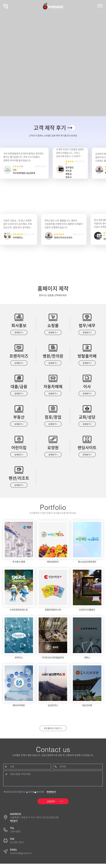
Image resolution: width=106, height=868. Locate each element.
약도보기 (14, 825)
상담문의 (6, 6)
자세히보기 (51, 796)
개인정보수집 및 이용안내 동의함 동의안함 (24, 796)
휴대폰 (63, 770)
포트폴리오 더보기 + (53, 731)
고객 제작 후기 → (53, 128)
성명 (12, 770)
